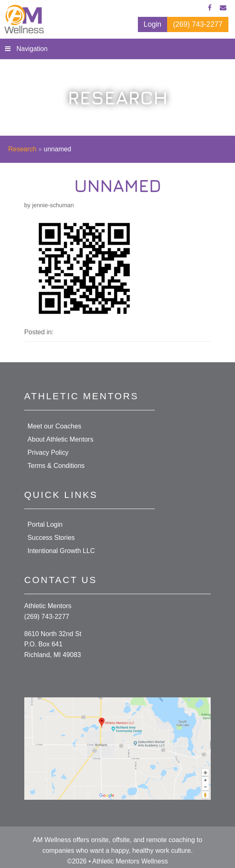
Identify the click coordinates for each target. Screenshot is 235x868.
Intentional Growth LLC (61, 551)
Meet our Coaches (55, 426)
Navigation (32, 49)
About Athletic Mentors (60, 439)
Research (22, 149)
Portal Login (45, 524)
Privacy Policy (48, 453)
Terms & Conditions (56, 466)
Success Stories (51, 538)
